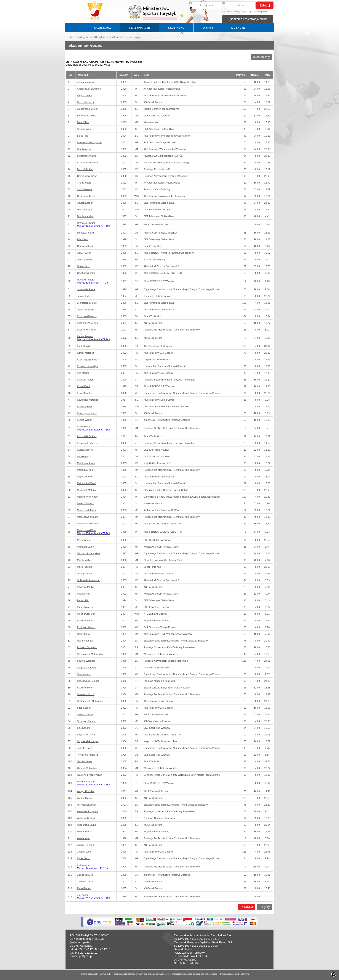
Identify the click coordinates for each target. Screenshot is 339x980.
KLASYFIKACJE (140, 28)
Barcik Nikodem (86, 102)
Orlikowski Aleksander (89, 580)
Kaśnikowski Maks (87, 330)
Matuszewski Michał (88, 524)
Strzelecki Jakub (86, 694)
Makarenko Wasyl (87, 483)
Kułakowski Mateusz (88, 443)
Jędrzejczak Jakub (87, 303)
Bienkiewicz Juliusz (87, 116)
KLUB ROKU (176, 28)
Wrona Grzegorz (86, 845)
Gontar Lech (84, 266)
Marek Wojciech (86, 503)
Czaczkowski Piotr (87, 196)
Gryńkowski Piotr (86, 273)
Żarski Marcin (84, 888)
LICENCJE (238, 28)
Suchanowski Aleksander (90, 701)
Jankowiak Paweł (86, 289)
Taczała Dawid (85, 748)
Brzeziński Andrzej (87, 156)
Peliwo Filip (83, 600)
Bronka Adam (84, 149)
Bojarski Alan (84, 129)
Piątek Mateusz (85, 607)
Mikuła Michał (84, 560)
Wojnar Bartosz (85, 832)
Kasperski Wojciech (88, 323)
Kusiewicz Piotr (85, 450)
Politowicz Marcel (86, 627)
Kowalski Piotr (85, 406)
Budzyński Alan (85, 169)
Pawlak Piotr (84, 594)
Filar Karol (83, 239)
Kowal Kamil (84, 386)
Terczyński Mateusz (88, 755)
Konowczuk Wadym (88, 366)
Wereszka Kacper (87, 805)
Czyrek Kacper (85, 203)
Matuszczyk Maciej (87, 510)
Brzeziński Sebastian (88, 163)
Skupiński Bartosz (87, 667)
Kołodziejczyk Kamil (88, 359)
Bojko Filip (83, 136)
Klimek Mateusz (86, 353)
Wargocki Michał (86, 791)
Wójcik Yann (84, 838)
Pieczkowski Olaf (86, 614)
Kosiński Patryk (85, 380)
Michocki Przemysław (89, 553)
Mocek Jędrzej (85, 567)
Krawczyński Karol (87, 413)
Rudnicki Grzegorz (87, 647)
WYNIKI (208, 28)
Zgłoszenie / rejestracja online (248, 19)
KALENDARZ (102, 28)
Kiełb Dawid (83, 346)
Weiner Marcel (85, 798)
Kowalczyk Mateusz (88, 400)
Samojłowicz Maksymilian (91, 654)
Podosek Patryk (86, 621)
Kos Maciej (83, 373)
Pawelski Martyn (86, 587)
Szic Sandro (84, 728)
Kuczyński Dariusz (87, 436)
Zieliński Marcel (85, 875)
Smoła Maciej (84, 674)
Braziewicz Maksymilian (90, 142)
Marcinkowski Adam (88, 497)
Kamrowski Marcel (87, 316)
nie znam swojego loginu (235, 11)
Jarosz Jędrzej (85, 296)
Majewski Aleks (85, 477)
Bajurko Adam (85, 95)
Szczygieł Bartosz (87, 721)
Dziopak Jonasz (86, 233)
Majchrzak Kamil (86, 470)
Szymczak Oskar (86, 735)
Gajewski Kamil (85, 246)
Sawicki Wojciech (86, 661)
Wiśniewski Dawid (87, 818)
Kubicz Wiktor (84, 420)
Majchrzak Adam (86, 463)
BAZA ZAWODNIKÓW (170, 39)
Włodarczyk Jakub (87, 825)
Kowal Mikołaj (84, 393)
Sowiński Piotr (85, 688)
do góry (265, 907)
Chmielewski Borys (87, 176)
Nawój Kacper (85, 574)
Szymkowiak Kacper (88, 741)
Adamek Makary (86, 82)
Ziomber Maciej (85, 882)
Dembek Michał (85, 216)
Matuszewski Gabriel (88, 517)
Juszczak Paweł (86, 309)
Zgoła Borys (84, 858)
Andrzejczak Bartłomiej (89, 89)
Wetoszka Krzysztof (88, 811)
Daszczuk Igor (85, 210)
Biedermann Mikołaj (88, 109)
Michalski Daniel (86, 547)
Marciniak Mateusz (87, 490)
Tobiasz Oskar (85, 761)
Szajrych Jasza (85, 714)
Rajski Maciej (84, 634)
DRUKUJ (247, 907)
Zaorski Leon (84, 852)
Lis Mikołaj (83, 456)
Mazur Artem (84, 540)
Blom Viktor (83, 122)
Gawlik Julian (84, 253)
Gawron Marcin (85, 260)
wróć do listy (261, 57)
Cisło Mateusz (85, 189)
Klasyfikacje (102, 37)
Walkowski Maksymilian (90, 775)
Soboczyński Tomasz (88, 681)
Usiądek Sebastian (87, 768)
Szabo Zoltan (84, 708)
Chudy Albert (84, 183)
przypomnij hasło (259, 11)
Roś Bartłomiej (85, 641)
